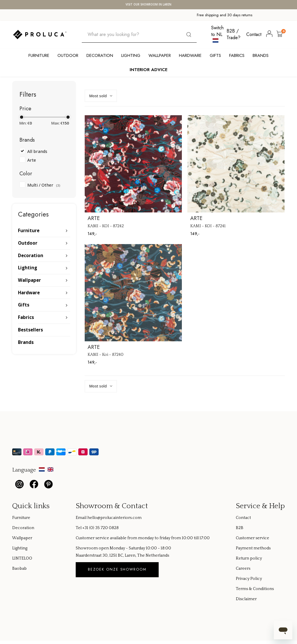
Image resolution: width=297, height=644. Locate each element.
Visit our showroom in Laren (148, 5)
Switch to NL (217, 34)
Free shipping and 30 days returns (79, 15)
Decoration (100, 55)
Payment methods (253, 548)
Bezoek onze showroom (117, 569)
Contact (254, 34)
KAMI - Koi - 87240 (106, 355)
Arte (32, 160)
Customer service (252, 538)
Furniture (39, 55)
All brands (37, 151)
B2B (240, 528)
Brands (261, 55)
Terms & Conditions (255, 589)
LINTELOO (22, 558)
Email (82, 518)
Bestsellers (30, 330)
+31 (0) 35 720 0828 (100, 528)
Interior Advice (148, 70)
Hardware (190, 55)
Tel (79, 528)
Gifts (215, 55)
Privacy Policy (249, 579)
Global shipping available (219, 15)
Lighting (131, 55)
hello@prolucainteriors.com (114, 518)
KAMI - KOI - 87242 (106, 226)
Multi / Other (44, 185)
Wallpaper (160, 55)
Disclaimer (246, 599)
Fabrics (237, 55)
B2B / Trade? (233, 34)
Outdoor (68, 55)
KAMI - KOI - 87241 (208, 226)
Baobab (19, 569)
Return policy (249, 558)
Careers (243, 569)
